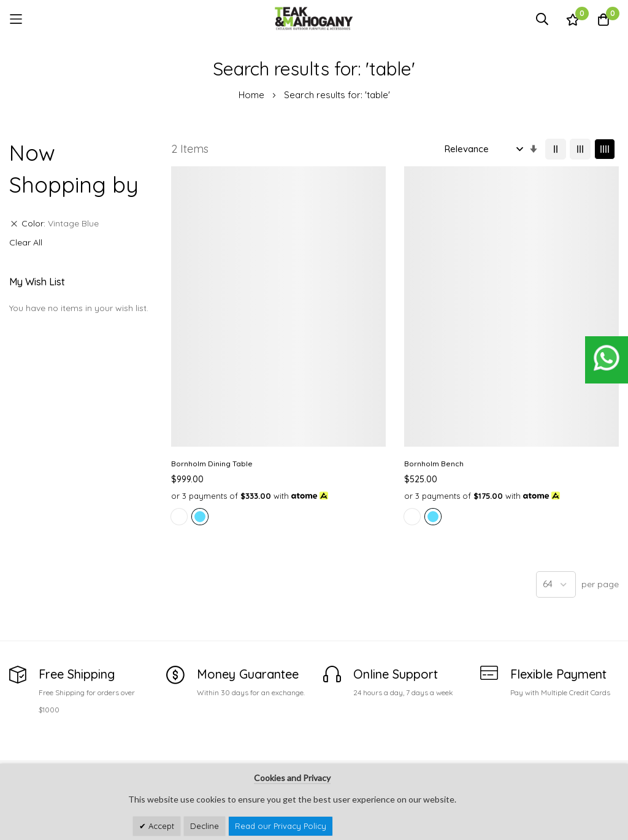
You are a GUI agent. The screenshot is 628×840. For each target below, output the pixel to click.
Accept (160, 826)
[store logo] (314, 19)
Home (253, 95)
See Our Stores (40, 726)
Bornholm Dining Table (212, 314)
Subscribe (601, 745)
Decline (205, 826)
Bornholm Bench (317, 314)
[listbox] (220, 383)
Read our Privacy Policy (281, 826)
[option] (179, 381)
